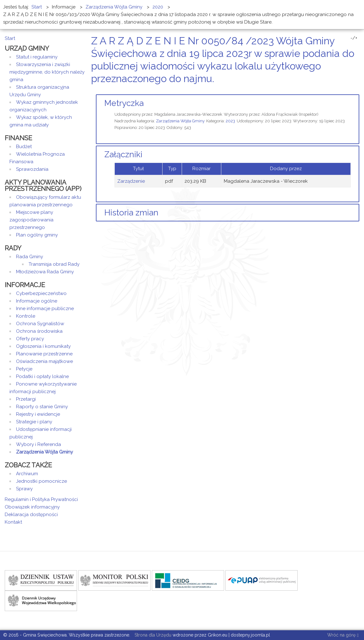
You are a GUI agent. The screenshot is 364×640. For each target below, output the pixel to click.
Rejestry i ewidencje (38, 414)
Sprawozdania (32, 169)
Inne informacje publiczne (45, 309)
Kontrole (26, 316)
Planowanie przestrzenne (44, 354)
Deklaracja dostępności (31, 515)
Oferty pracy (30, 339)
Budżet (24, 147)
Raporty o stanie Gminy (42, 407)
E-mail (357, 90)
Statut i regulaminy (37, 57)
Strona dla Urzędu (152, 635)
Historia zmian (131, 213)
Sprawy (24, 489)
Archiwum (27, 474)
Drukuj (350, 90)
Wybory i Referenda (39, 444)
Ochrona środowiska (39, 331)
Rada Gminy (30, 257)
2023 (230, 121)
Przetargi (26, 399)
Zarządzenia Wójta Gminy (180, 121)
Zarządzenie (131, 181)
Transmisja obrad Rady (54, 264)
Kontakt (13, 522)
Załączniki (123, 154)
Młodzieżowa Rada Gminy (45, 272)
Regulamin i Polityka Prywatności (41, 499)
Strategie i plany (34, 422)
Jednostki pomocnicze (41, 481)
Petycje (24, 369)
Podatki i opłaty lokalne (42, 376)
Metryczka (124, 103)
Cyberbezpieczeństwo (41, 293)
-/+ (354, 38)
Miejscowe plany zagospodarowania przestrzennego (31, 220)
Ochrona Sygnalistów (40, 324)
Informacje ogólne (37, 301)
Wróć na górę (343, 635)
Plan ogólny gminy (37, 235)
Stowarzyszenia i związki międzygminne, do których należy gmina (47, 72)
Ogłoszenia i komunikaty (43, 346)
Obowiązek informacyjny (32, 507)
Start (10, 38)
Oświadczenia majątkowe (44, 361)
